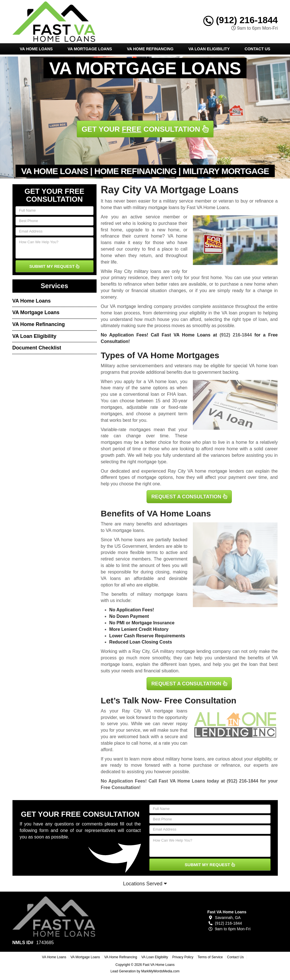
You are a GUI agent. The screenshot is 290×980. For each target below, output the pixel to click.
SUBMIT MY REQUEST (54, 266)
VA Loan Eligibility (209, 49)
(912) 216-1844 (241, 20)
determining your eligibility (180, 313)
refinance (231, 765)
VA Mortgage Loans (90, 49)
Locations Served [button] (145, 884)
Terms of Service (210, 957)
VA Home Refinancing (150, 49)
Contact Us (257, 49)
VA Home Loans (36, 49)
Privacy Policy (183, 957)
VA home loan (163, 382)
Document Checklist (37, 348)
